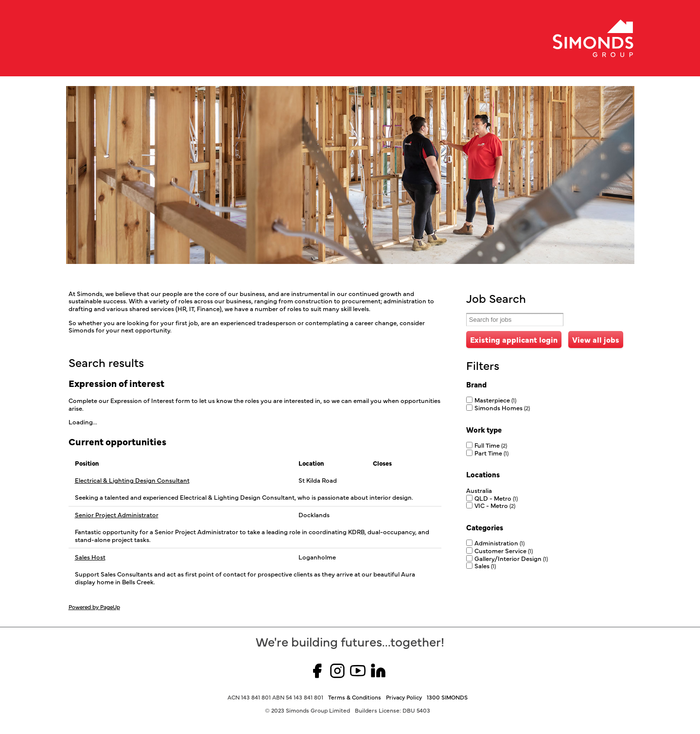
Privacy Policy (404, 697)
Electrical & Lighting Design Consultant (132, 480)
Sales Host (90, 557)
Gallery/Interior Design (511, 558)
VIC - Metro (495, 505)
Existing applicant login (514, 339)
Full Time (491, 445)
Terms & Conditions (355, 697)
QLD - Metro (496, 498)
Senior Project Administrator (117, 515)
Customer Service (504, 550)
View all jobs (596, 339)
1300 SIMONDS (447, 697)
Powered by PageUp (94, 607)
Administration (499, 542)
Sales (485, 565)
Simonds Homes (502, 407)
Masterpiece (495, 400)
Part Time (491, 453)
